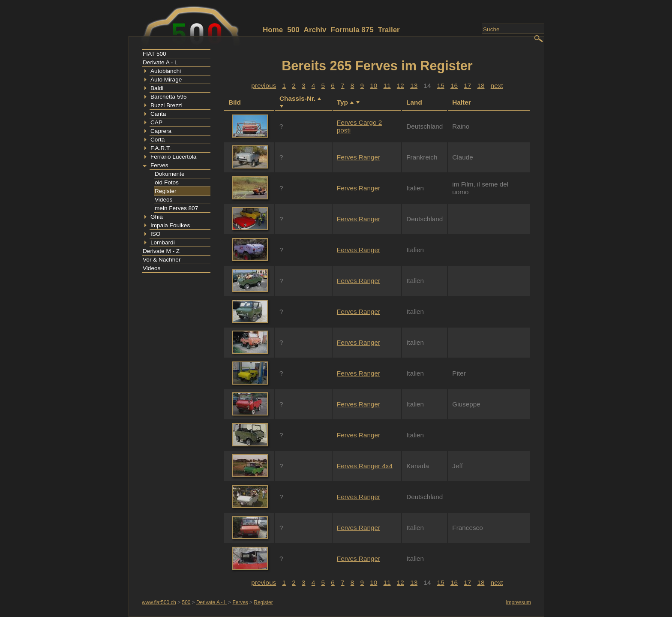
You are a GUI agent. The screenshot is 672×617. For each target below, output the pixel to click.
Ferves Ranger (358, 157)
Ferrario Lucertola (173, 157)
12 (400, 86)
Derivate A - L (160, 62)
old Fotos (167, 182)
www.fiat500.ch (159, 602)
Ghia (157, 217)
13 (414, 86)
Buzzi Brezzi (166, 105)
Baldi (157, 88)
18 (481, 86)
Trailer (389, 30)
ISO (155, 234)
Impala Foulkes (170, 225)
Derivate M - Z (161, 251)
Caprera (161, 131)
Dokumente (170, 174)
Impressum (518, 602)
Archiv (315, 30)
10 (373, 86)
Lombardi (163, 242)
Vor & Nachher (162, 260)
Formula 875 (352, 30)
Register (166, 191)
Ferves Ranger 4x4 (365, 466)
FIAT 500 (154, 54)
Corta (157, 140)
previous (264, 86)
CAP (156, 122)
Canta (158, 114)
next (497, 86)
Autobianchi (166, 71)
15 (441, 86)
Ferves (159, 165)
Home (273, 30)
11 (387, 86)
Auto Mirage (166, 80)
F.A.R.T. (161, 148)
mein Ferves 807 (176, 208)
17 (467, 86)
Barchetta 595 (169, 97)
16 (454, 86)
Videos (163, 200)
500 (293, 30)
